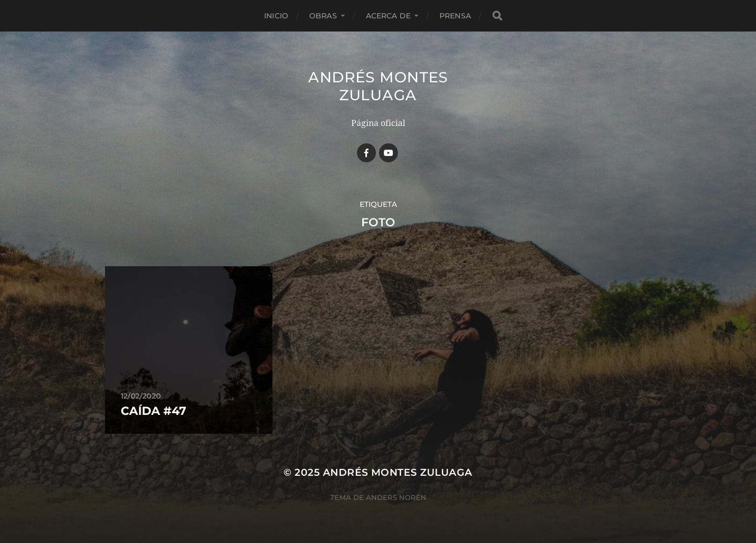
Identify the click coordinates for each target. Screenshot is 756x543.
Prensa (455, 16)
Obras (323, 16)
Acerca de (388, 16)
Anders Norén (396, 497)
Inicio (276, 16)
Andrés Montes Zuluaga (378, 86)
